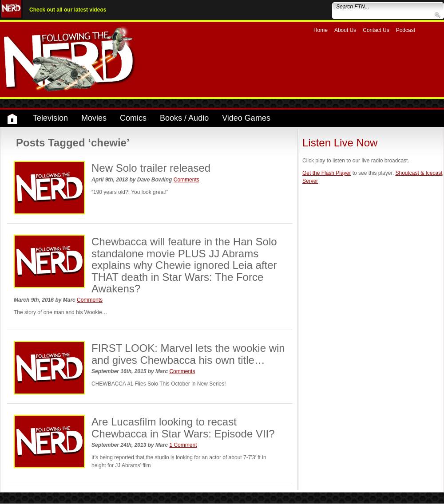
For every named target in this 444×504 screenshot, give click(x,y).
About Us (345, 30)
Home (321, 30)
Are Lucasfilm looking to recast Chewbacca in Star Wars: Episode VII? (183, 427)
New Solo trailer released (151, 168)
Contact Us (376, 30)
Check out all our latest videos (68, 10)
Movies (94, 118)
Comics (133, 118)
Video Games (246, 118)
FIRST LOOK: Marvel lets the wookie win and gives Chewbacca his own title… (188, 354)
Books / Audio (184, 118)
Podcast (406, 30)
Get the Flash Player (327, 173)
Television (50, 118)
